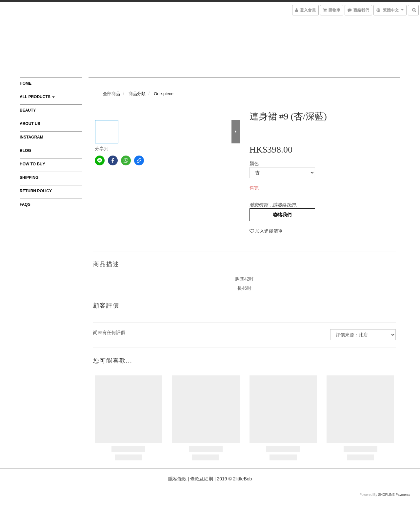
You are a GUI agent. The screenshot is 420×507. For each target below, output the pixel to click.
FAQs (25, 204)
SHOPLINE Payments (394, 495)
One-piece (164, 94)
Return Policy (36, 191)
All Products (37, 97)
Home (26, 83)
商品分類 (137, 94)
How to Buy (32, 164)
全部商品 (111, 94)
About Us (30, 124)
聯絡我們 (282, 215)
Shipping (29, 178)
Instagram (31, 137)
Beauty (28, 110)
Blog (25, 151)
